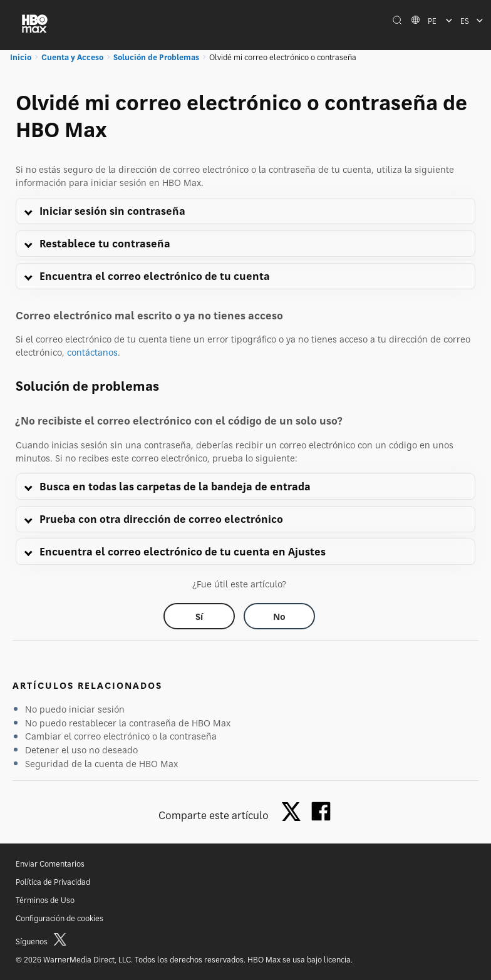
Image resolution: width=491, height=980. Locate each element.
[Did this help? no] (279, 616)
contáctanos (92, 352)
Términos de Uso (45, 900)
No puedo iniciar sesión (75, 709)
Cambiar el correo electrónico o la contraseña (121, 736)
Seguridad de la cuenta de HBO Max (101, 764)
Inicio (21, 57)
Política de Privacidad (53, 882)
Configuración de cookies (59, 918)
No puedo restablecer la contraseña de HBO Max (128, 723)
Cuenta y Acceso (72, 57)
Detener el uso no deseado (81, 750)
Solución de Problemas (156, 57)
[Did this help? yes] (199, 616)
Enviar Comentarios (50, 864)
